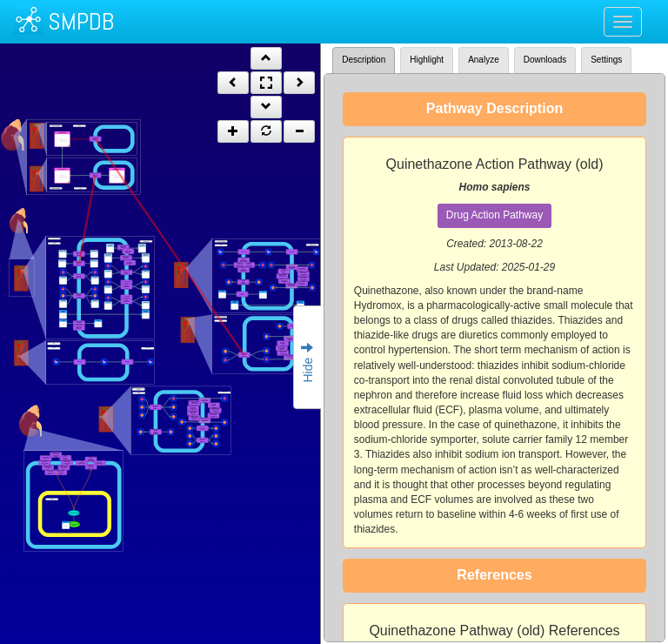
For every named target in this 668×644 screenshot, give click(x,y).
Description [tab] (364, 60)
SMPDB (81, 21)
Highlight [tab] (427, 60)
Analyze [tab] (484, 60)
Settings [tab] (606, 60)
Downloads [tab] (545, 60)
